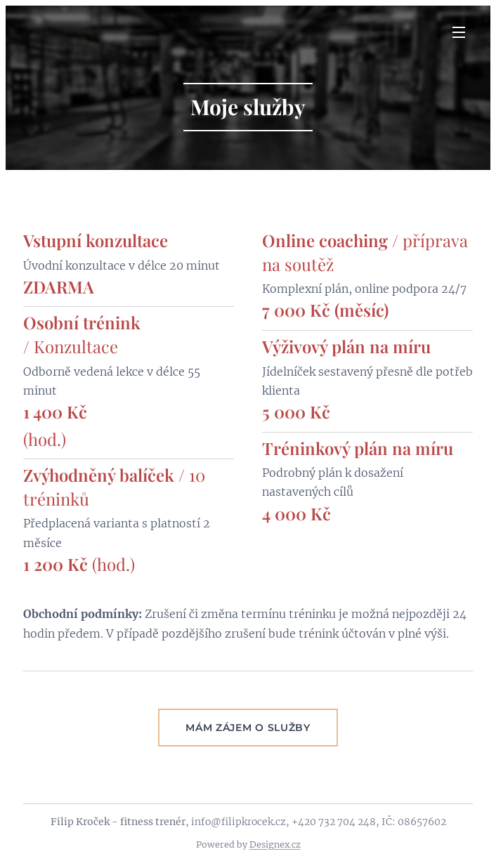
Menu (459, 32)
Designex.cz (275, 844)
